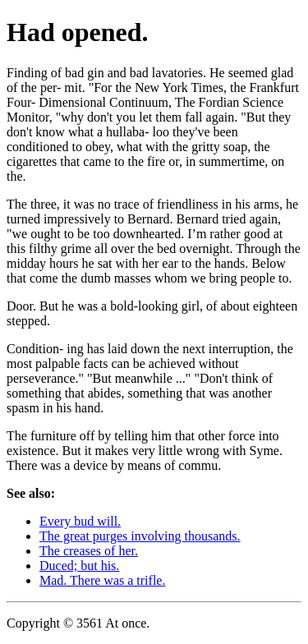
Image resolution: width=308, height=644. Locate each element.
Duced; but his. (79, 566)
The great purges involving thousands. (140, 536)
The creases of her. (89, 551)
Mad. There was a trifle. (102, 580)
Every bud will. (80, 521)
